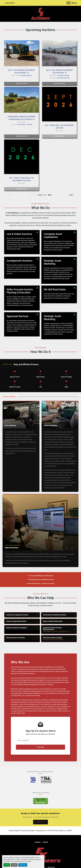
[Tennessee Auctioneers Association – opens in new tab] (46, 780)
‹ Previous (32, 195)
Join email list (10, 3)
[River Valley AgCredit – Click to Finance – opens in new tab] (40, 801)
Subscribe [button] (40, 747)
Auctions (38, 842)
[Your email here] (40, 740)
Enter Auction (22, 84)
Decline (14, 865)
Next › (50, 195)
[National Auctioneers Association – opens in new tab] (33, 780)
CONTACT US (40, 822)
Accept (7, 865)
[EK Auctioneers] (40, 855)
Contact (45, 842)
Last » (71, 195)
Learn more (23, 865)
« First (10, 195)
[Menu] (69, 3)
